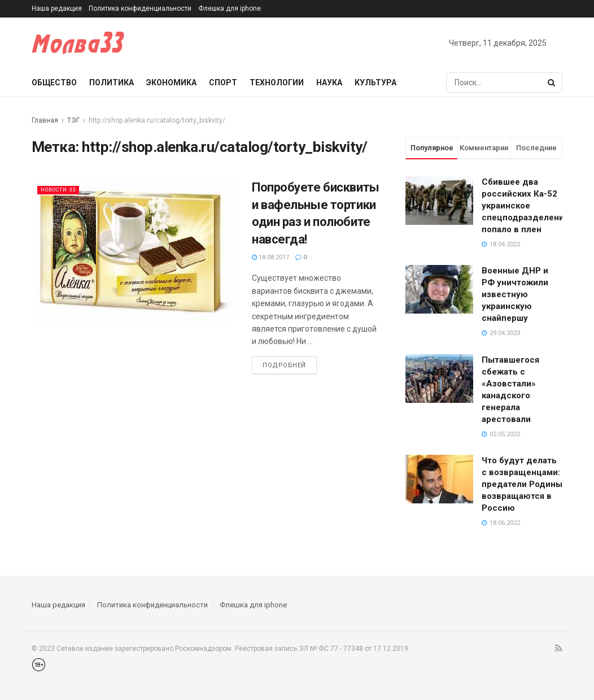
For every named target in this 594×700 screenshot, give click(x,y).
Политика (112, 82)
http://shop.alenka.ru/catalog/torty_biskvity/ (157, 120)
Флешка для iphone (230, 8)
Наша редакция (57, 8)
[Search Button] (552, 82)
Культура (375, 82)
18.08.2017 (270, 257)
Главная (45, 120)
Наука (329, 82)
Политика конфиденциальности (140, 8)
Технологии (277, 82)
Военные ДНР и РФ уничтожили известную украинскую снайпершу (515, 294)
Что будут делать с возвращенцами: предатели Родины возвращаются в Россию (522, 484)
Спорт (223, 82)
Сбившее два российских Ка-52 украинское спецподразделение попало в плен (525, 206)
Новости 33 (63, 190)
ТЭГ (73, 120)
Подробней (284, 365)
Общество (54, 82)
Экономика (171, 82)
